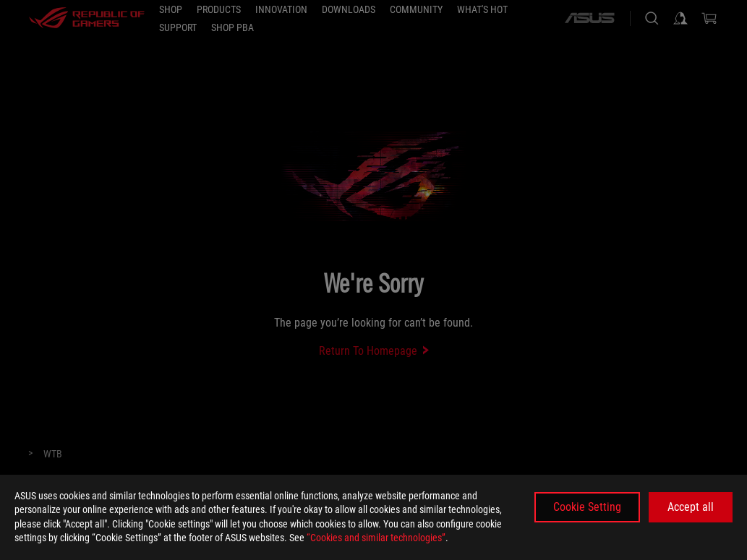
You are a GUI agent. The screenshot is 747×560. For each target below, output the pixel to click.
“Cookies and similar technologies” (376, 538)
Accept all (691, 507)
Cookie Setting (587, 507)
